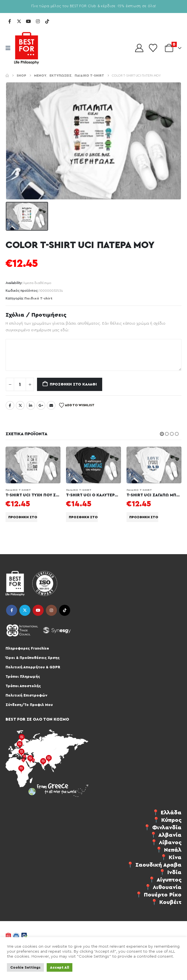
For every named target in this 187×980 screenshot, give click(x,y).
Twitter (20, 405)
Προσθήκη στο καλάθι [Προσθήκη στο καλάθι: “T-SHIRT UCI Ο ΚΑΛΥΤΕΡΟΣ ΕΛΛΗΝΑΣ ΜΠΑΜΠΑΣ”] (83, 517)
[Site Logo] (27, 48)
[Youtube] (28, 21)
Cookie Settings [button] (25, 967)
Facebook (10, 405)
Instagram (51, 610)
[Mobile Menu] (10, 48)
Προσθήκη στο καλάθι (73, 384)
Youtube (38, 610)
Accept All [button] (60, 967)
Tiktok (65, 610)
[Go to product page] (33, 465)
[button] (162, 434)
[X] (19, 21)
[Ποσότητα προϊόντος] (20, 384)
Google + (41, 405)
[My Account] (139, 48)
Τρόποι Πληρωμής (23, 677)
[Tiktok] (47, 21)
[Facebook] (10, 21)
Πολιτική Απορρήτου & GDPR (33, 667)
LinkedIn (31, 405)
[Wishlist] (153, 48)
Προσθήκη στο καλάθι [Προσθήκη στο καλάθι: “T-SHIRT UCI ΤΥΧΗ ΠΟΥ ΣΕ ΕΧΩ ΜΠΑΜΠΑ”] (23, 517)
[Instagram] (38, 21)
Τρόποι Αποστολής (23, 686)
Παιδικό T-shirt (38, 298)
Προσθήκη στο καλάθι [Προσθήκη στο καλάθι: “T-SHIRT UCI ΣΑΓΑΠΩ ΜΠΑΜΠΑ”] (144, 517)
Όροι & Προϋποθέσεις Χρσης (33, 658)
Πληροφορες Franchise (27, 648)
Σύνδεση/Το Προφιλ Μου (29, 705)
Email (51, 405)
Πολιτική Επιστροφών (26, 695)
